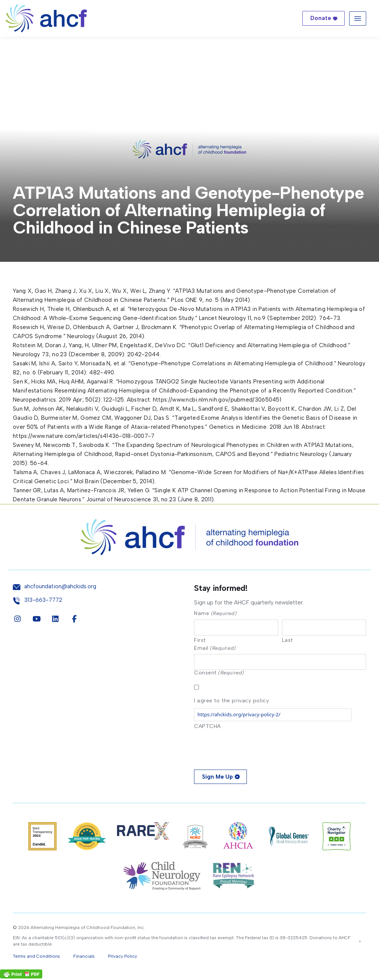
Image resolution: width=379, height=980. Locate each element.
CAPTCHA (207, 728)
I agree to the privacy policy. (232, 702)
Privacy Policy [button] (122, 958)
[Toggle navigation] (358, 18)
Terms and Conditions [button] (36, 958)
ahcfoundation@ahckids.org (60, 587)
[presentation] (251, 749)
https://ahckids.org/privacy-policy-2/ (239, 716)
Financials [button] (84, 958)
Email (215, 649)
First (200, 641)
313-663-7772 (43, 600)
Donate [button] (321, 18)
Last (287, 641)
